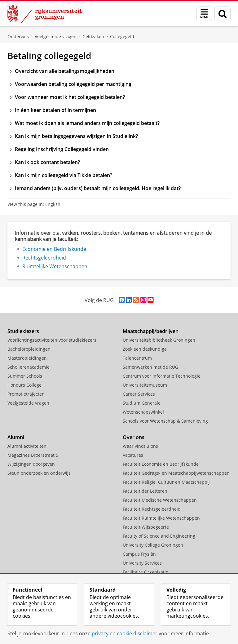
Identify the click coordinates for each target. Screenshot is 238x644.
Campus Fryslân (139, 554)
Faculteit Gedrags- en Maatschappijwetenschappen (176, 473)
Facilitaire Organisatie (145, 572)
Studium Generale (142, 403)
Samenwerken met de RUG (150, 367)
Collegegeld (122, 36)
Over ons (134, 437)
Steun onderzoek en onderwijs (39, 473)
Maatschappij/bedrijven (151, 331)
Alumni (16, 437)
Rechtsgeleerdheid (44, 258)
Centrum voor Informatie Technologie (162, 376)
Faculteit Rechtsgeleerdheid (152, 509)
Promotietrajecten (26, 394)
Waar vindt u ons (140, 446)
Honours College (24, 385)
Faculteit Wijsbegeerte (146, 527)
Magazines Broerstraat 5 (33, 455)
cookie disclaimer (137, 633)
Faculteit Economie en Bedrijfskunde (161, 464)
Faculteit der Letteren (145, 491)
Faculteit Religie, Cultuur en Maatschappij (166, 482)
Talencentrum (137, 358)
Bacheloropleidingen (29, 349)
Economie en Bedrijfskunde (54, 249)
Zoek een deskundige (145, 349)
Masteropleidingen (27, 358)
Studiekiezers (23, 331)
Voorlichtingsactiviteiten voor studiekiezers (52, 340)
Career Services (139, 394)
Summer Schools (25, 376)
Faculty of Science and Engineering (159, 536)
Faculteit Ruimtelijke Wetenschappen (161, 518)
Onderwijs (18, 36)
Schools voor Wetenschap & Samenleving (165, 421)
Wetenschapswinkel (143, 412)
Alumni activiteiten (27, 446)
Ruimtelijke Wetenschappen (55, 266)
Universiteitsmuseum (145, 385)
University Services (142, 563)
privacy (100, 633)
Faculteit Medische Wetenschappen (160, 500)
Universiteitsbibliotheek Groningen (159, 340)
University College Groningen (153, 545)
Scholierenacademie (29, 367)
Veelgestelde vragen (56, 36)
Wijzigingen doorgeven (31, 464)
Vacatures (133, 455)
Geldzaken (93, 36)
